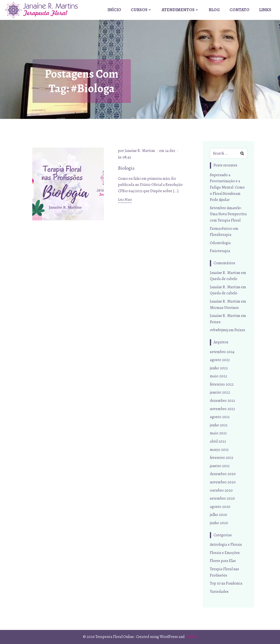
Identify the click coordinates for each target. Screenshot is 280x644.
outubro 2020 (221, 490)
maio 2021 (218, 433)
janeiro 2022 (220, 393)
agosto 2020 (220, 507)
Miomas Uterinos (224, 308)
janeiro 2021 (220, 466)
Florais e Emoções (225, 553)
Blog (214, 9)
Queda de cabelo (224, 279)
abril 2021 (218, 442)
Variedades (219, 592)
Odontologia (220, 243)
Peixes (215, 322)
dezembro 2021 (222, 401)
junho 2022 (219, 368)
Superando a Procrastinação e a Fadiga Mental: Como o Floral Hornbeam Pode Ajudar (227, 188)
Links (265, 9)
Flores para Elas (223, 561)
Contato (240, 9)
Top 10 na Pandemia (226, 584)
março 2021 (219, 450)
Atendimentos (181, 9)
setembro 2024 (222, 352)
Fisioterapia (220, 251)
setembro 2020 (222, 499)
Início (115, 9)
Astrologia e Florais (226, 545)
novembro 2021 (222, 409)
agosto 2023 (220, 360)
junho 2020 (219, 523)
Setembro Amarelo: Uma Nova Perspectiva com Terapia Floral (228, 214)
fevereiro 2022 (222, 385)
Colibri (191, 637)
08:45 (127, 158)
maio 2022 (218, 376)
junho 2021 (219, 425)
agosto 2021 (220, 417)
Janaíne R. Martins (140, 151)
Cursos (142, 9)
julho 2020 (218, 515)
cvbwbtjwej (219, 330)
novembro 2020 (223, 482)
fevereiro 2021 (222, 458)
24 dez (170, 151)
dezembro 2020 (223, 474)
